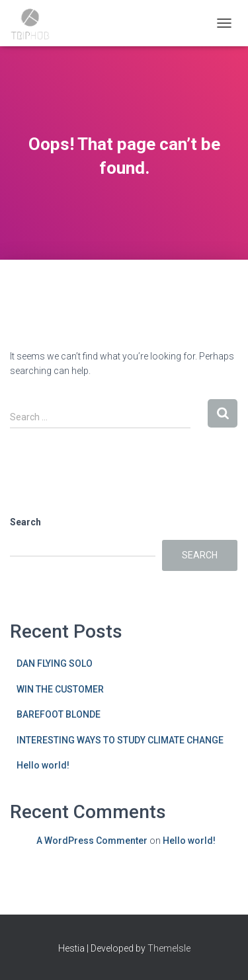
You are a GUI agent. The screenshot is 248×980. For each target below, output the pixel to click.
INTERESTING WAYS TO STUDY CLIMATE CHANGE (120, 740)
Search (25, 522)
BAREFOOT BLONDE (59, 714)
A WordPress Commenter (92, 841)
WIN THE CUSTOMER (60, 689)
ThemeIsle (169, 948)
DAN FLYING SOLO (55, 663)
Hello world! (43, 765)
